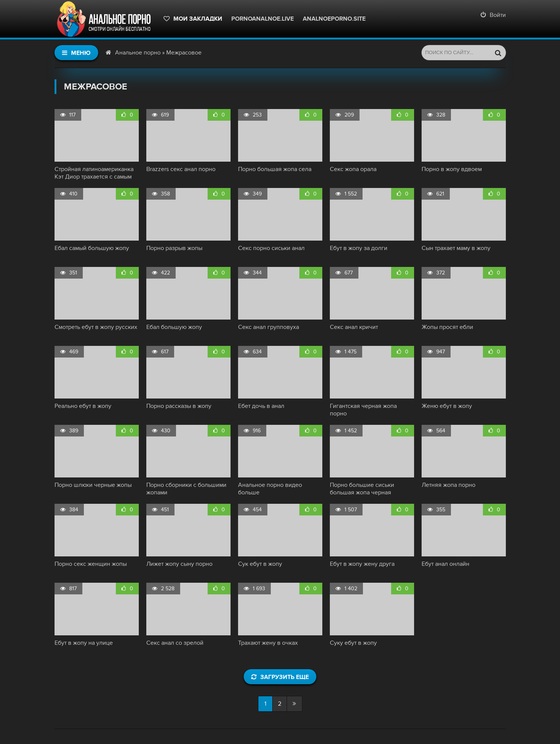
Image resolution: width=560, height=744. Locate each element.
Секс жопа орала (353, 169)
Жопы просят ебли (447, 327)
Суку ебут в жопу (353, 643)
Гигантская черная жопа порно (363, 410)
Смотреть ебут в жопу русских (96, 327)
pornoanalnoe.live (263, 19)
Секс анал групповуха (269, 327)
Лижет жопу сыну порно (179, 564)
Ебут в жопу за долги (359, 248)
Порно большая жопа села (275, 169)
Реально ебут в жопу (83, 406)
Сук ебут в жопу (260, 564)
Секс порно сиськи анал (271, 248)
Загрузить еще (280, 677)
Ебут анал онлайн (445, 564)
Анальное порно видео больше (270, 489)
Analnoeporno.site (334, 19)
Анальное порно (138, 53)
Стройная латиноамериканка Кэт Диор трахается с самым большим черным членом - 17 (95, 173)
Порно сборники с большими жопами (186, 489)
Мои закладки (193, 19)
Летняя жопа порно (448, 485)
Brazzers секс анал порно (181, 169)
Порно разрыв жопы (174, 248)
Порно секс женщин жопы (91, 564)
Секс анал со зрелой (175, 643)
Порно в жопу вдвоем (452, 169)
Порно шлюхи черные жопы (93, 485)
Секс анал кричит (354, 327)
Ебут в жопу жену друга (362, 564)
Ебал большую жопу (174, 327)
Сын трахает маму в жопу (456, 248)
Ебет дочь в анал (261, 406)
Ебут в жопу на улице (84, 643)
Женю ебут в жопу (447, 406)
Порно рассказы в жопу (179, 406)
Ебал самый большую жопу (92, 248)
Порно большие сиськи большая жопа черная (362, 489)
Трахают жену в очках (268, 643)
